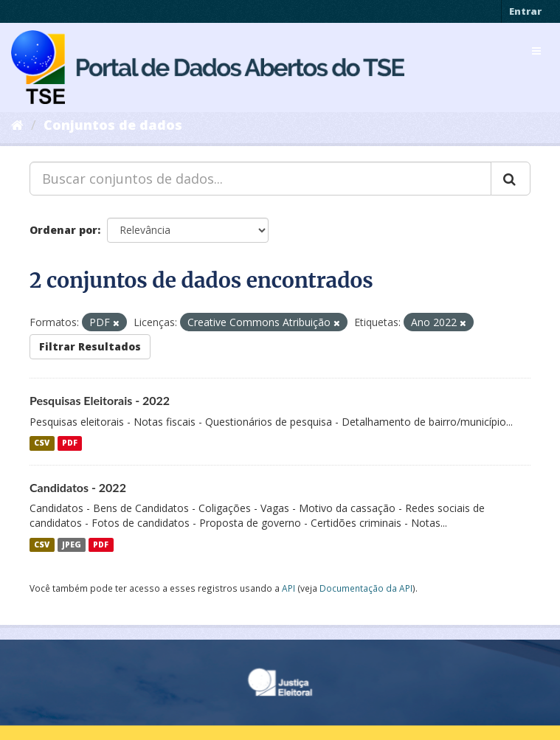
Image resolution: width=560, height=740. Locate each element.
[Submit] (511, 179)
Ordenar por (63, 230)
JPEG (72, 544)
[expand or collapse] (536, 51)
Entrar (525, 11)
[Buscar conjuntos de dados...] (260, 179)
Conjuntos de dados (113, 125)
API (288, 588)
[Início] (17, 125)
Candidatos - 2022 (78, 487)
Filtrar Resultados (90, 346)
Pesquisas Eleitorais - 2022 (100, 400)
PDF (70, 443)
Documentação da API (366, 588)
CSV (42, 443)
